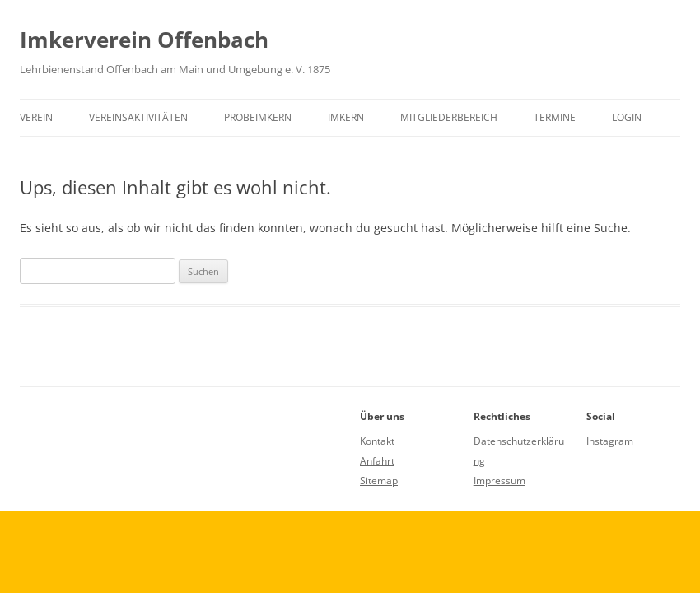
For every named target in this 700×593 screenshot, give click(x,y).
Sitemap (379, 481)
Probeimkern (258, 117)
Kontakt (377, 441)
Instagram (610, 441)
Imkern (346, 117)
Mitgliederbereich (449, 117)
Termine (555, 117)
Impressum (499, 481)
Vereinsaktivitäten (138, 117)
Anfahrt (377, 461)
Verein (36, 117)
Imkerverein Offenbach (144, 40)
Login (627, 117)
